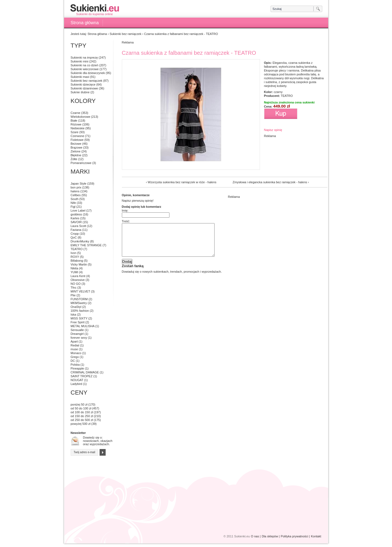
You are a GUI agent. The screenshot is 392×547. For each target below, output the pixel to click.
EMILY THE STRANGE (86, 245)
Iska (73, 314)
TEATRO (287, 96)
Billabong (77, 261)
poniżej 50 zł (79, 404)
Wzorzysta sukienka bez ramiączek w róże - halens (182, 182)
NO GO (76, 284)
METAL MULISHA (83, 326)
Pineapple (77, 368)
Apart (74, 341)
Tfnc (74, 288)
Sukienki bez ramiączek (125, 34)
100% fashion (80, 311)
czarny (278, 92)
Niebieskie (78, 128)
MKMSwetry (79, 303)
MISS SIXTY (79, 318)
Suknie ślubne (80, 92)
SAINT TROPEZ (82, 376)
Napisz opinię (273, 130)
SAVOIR (76, 222)
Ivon (74, 253)
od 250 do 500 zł (82, 420)
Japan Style (79, 184)
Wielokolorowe (81, 117)
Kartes (75, 218)
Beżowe (76, 144)
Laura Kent (78, 276)
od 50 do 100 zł (81, 408)
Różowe (76, 124)
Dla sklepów (270, 536)
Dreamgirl (77, 334)
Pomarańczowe (81, 163)
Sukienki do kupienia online (95, 10)
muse (74, 349)
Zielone (76, 151)
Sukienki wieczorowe (85, 69)
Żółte (74, 159)
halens (75, 191)
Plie (73, 295)
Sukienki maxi (80, 77)
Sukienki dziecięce (83, 84)
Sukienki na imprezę (84, 58)
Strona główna (85, 23)
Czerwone (78, 136)
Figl (73, 207)
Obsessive (78, 280)
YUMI (75, 272)
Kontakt (316, 536)
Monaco (76, 353)
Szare (75, 132)
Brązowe (77, 147)
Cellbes (76, 195)
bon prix (76, 187)
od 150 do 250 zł (82, 416)
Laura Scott (78, 226)
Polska (75, 365)
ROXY (75, 257)
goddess (76, 214)
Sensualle (77, 330)
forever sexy (79, 338)
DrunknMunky (80, 241)
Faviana (76, 230)
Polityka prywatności (295, 536)
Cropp (75, 234)
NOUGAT (77, 380)
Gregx (75, 357)
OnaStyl (76, 307)
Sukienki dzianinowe (84, 88)
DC (73, 361)
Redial (75, 345)
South (75, 199)
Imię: (125, 210)
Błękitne (76, 155)
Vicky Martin (79, 264)
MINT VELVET (80, 291)
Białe (74, 121)
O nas (255, 536)
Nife (73, 203)
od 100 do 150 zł (82, 412)
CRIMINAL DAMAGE (85, 372)
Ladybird (76, 384)
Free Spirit (78, 322)
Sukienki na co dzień (85, 65)
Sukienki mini (80, 61)
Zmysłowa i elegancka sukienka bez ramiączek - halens (270, 182)
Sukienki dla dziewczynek (88, 73)
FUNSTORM (79, 299)
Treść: (126, 221)
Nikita (75, 268)
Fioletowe (77, 140)
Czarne (76, 113)
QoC (74, 237)
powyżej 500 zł (81, 424)
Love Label (78, 210)
